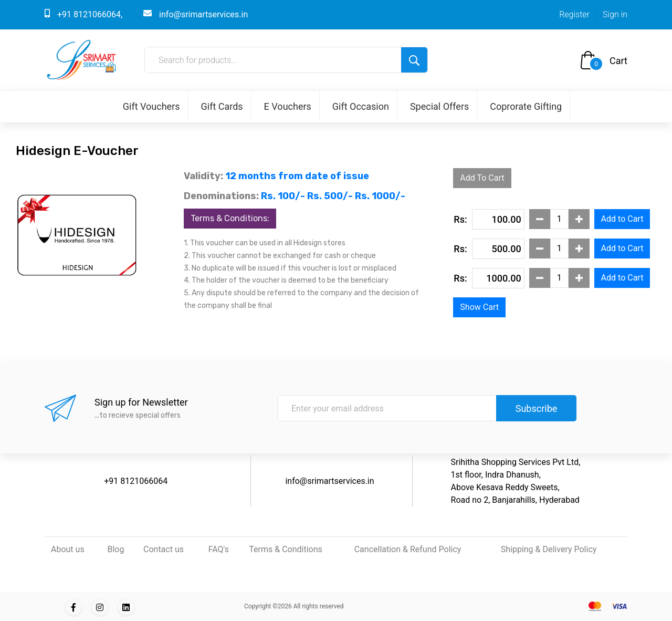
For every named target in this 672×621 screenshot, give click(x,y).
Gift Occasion (361, 106)
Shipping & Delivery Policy (549, 549)
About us (68, 549)
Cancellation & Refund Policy (408, 549)
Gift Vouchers (151, 106)
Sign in (615, 14)
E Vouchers (288, 106)
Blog (115, 549)
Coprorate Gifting (526, 106)
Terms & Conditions (286, 549)
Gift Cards (222, 106)
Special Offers (439, 106)
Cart (618, 61)
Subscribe (537, 408)
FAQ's (219, 549)
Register (574, 14)
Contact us (164, 549)
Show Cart (479, 307)
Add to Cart (622, 219)
